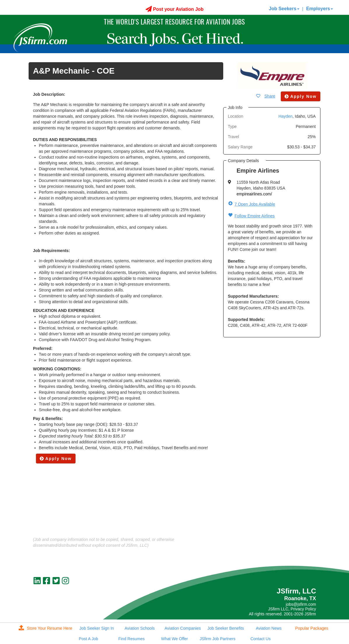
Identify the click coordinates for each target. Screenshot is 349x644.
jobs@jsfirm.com (301, 604)
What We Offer (175, 639)
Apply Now (56, 459)
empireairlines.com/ (254, 194)
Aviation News (269, 628)
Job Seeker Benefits (226, 628)
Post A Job (88, 639)
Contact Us (260, 639)
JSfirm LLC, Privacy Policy (292, 609)
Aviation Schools (140, 628)
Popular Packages (312, 628)
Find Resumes (131, 639)
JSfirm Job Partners (218, 639)
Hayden (285, 116)
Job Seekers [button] (284, 9)
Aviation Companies (183, 628)
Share (270, 96)
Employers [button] (320, 9)
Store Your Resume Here (46, 628)
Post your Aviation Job (175, 9)
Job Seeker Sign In (97, 628)
